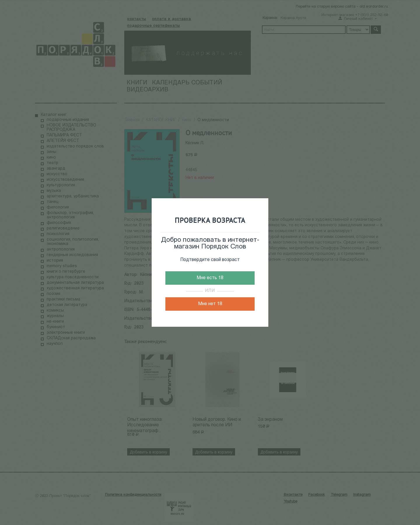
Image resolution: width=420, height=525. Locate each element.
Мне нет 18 (210, 304)
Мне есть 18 (210, 278)
